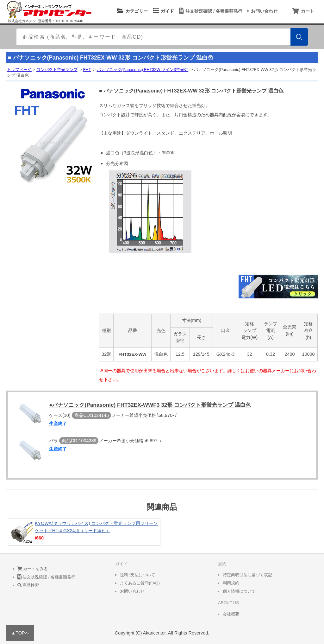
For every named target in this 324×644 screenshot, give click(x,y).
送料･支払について (137, 575)
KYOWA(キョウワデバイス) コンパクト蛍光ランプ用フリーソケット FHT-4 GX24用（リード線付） (84, 532)
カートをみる (33, 569)
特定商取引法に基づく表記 (247, 575)
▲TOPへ (20, 633)
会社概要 (231, 614)
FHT (87, 70)
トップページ (19, 70)
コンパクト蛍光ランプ (57, 70)
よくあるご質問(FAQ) (140, 583)
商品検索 (28, 585)
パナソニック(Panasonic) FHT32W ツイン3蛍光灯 (143, 70)
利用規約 (231, 583)
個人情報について (239, 591)
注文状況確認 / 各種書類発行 (210, 11)
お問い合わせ (262, 11)
